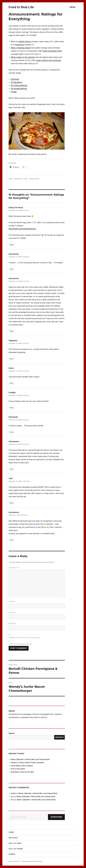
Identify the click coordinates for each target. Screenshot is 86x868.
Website (12, 623)
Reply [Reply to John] (12, 503)
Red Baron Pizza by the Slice (22, 772)
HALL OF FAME (15, 843)
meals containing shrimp (52, 51)
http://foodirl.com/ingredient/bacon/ (22, 229)
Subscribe (56, 817)
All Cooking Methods (19, 85)
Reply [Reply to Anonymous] (12, 269)
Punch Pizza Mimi (18, 769)
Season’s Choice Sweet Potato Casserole (27, 763)
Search (12, 733)
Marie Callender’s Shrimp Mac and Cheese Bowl (30, 759)
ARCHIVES (13, 838)
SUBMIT (12, 854)
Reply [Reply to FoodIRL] (12, 408)
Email (12, 613)
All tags (14, 92)
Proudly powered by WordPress (32, 861)
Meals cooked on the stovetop (23, 57)
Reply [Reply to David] (12, 383)
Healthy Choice (25, 42)
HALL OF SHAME (16, 849)
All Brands (15, 79)
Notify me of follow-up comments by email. (24, 638)
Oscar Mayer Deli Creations (22, 766)
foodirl (11, 179)
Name (12, 602)
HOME (11, 832)
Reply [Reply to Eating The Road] (12, 245)
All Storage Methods (19, 89)
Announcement (34, 179)
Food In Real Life (21, 7)
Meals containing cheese (21, 48)
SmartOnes (19, 45)
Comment (14, 568)
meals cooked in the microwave (48, 60)
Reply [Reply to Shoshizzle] (12, 432)
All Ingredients (17, 82)
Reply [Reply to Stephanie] (12, 359)
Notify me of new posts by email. (20, 644)
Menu (73, 7)
